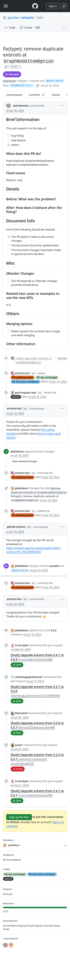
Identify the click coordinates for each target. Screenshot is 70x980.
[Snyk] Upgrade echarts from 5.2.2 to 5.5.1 (37, 759)
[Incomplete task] (9, 136)
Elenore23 (21, 713)
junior (19, 745)
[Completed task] (9, 145)
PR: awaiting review (22, 377)
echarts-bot (22, 373)
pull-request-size (26, 393)
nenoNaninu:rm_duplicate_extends (22, 86)
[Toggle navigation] (6, 6)
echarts (28, 18)
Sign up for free (19, 817)
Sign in (53, 6)
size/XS (16, 397)
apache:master (55, 81)
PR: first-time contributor (25, 382)
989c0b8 (62, 359)
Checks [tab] (56, 95)
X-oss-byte (22, 645)
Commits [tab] (39, 95)
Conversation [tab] (14, 95)
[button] (62, 105)
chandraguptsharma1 (29, 677)
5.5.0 (53, 630)
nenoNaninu (21, 106)
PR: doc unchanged (47, 377)
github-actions (16, 527)
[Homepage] (35, 6)
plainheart (10, 81)
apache (13, 18)
